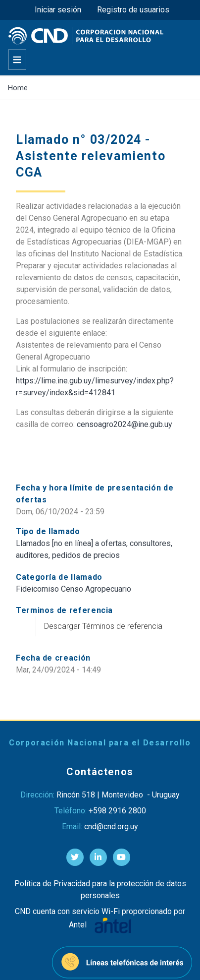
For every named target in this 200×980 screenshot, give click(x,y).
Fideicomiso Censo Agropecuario (74, 589)
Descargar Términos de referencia (103, 626)
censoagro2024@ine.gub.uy (125, 424)
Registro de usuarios (133, 10)
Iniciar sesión (58, 10)
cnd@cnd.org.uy (111, 827)
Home (18, 88)
